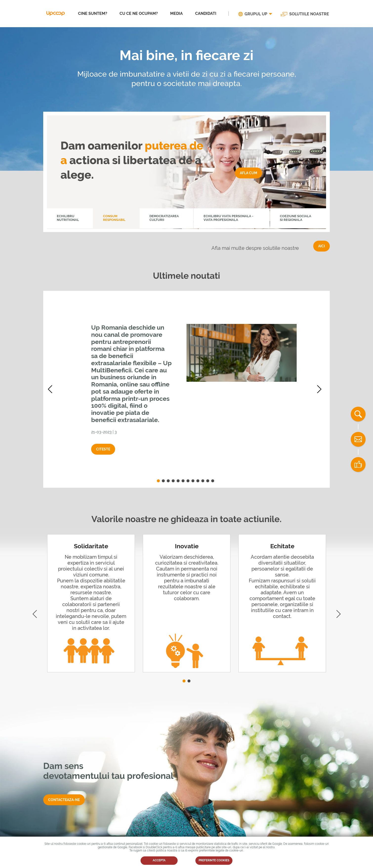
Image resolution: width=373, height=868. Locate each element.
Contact (358, 439)
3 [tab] (168, 481)
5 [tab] (178, 481)
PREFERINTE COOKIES (214, 860)
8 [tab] (193, 481)
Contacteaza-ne (64, 800)
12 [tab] (213, 481)
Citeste (103, 449)
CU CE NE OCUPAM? (139, 14)
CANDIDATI (206, 14)
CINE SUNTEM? (93, 14)
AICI (321, 246)
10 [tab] (203, 481)
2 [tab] (163, 481)
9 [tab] (198, 481)
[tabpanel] (186, 389)
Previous (52, 389)
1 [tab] (158, 481)
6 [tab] (183, 481)
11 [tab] (208, 481)
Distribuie (358, 465)
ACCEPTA (159, 860)
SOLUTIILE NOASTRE (309, 14)
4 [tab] (173, 481)
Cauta (358, 414)
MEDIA (176, 14)
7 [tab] (188, 481)
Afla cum (249, 173)
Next (321, 389)
